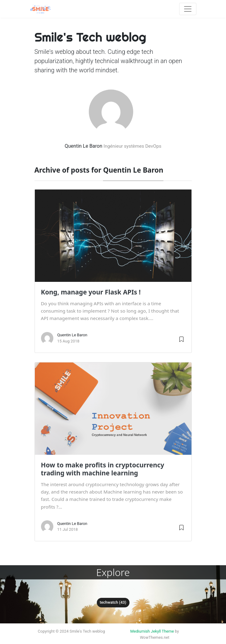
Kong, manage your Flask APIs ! (91, 292)
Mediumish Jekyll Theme (152, 631)
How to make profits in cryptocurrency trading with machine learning (103, 469)
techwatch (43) (113, 602)
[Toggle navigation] (188, 9)
